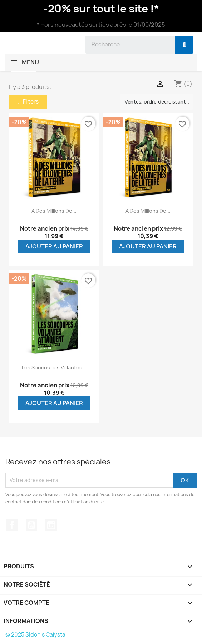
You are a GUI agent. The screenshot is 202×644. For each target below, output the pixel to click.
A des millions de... (148, 211)
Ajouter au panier (54, 246)
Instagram (51, 525)
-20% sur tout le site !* (101, 9)
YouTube (31, 525)
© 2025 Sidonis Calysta (35, 635)
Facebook (12, 525)
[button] (28, 102)
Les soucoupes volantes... (54, 368)
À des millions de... (54, 211)
